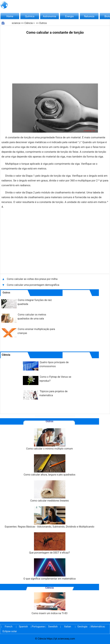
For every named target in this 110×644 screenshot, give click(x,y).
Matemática (97, 627)
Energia (69, 16)
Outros (43, 23)
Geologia (82, 627)
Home (10, 16)
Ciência (28, 23)
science (16, 23)
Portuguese (38, 627)
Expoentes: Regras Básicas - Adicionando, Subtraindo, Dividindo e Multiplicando (50, 517)
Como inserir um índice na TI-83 (50, 604)
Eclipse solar (10, 631)
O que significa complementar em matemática (50, 569)
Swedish (53, 627)
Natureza (89, 16)
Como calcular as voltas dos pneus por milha (32, 279)
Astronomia (50, 16)
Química (30, 16)
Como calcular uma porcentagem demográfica (33, 285)
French (9, 627)
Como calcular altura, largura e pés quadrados (50, 465)
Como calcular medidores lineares (50, 491)
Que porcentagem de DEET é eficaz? (50, 543)
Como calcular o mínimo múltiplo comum (50, 439)
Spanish (23, 627)
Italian (68, 627)
